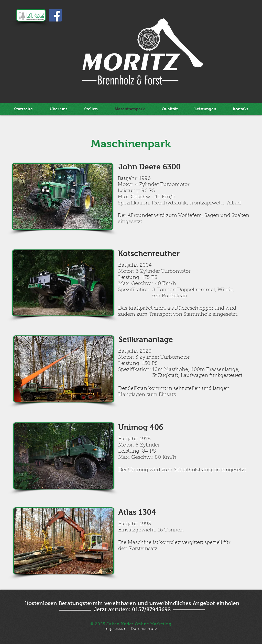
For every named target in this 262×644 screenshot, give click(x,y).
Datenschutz (144, 629)
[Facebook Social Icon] (55, 15)
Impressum (116, 629)
